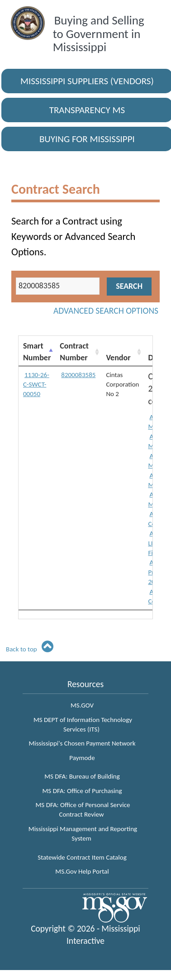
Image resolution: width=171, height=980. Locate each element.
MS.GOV (82, 705)
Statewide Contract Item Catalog (82, 857)
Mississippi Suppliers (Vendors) (87, 81)
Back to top (30, 649)
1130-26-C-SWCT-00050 (36, 385)
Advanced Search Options (106, 311)
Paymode (82, 758)
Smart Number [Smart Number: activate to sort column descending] (37, 352)
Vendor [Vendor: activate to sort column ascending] (118, 358)
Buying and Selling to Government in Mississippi (99, 33)
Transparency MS (87, 110)
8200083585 (78, 375)
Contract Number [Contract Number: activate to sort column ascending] (74, 352)
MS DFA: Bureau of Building (82, 776)
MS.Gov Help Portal (82, 871)
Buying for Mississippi (87, 139)
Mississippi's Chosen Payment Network (82, 743)
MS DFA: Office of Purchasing (82, 791)
